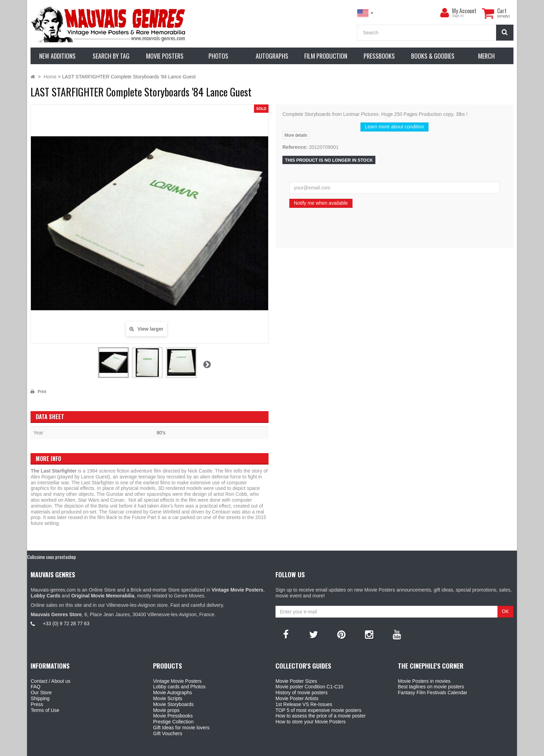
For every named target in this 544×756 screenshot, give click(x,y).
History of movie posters (301, 693)
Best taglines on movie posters (431, 687)
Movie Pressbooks (173, 716)
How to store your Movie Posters (311, 722)
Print (42, 392)
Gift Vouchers (168, 733)
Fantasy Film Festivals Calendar (433, 693)
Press (37, 704)
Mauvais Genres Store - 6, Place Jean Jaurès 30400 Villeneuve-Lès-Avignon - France (288, 750)
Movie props (166, 710)
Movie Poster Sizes (296, 681)
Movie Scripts (168, 698)
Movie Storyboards (173, 704)
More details (296, 135)
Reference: (295, 147)
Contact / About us (50, 681)
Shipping (40, 698)
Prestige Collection (173, 722)
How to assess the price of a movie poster (321, 716)
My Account (464, 11)
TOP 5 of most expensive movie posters (318, 710)
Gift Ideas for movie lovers (181, 728)
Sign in (458, 16)
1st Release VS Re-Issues (304, 704)
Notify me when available (321, 203)
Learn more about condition (394, 127)
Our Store (41, 693)
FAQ (35, 687)
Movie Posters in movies (424, 681)
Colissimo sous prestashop (52, 557)
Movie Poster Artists (297, 698)
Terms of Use (45, 710)
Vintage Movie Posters (177, 681)
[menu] (444, 13)
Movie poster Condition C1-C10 (309, 687)
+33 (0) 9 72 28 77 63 (66, 623)
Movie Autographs (172, 693)
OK (505, 611)
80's (161, 433)
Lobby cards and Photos (179, 687)
